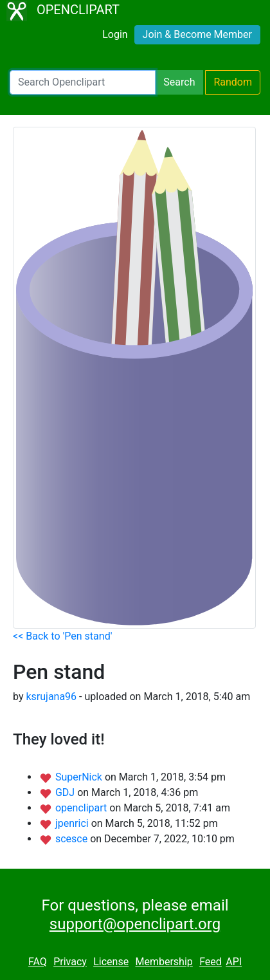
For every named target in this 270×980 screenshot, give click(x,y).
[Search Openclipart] (83, 82)
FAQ (38, 962)
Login (115, 34)
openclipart (82, 808)
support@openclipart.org (135, 924)
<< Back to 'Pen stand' (62, 636)
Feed (211, 962)
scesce (73, 839)
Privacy (70, 962)
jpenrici (73, 823)
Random (233, 82)
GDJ (66, 792)
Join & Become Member (197, 34)
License (111, 962)
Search (179, 82)
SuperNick (80, 777)
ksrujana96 (51, 697)
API (234, 962)
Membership (164, 962)
